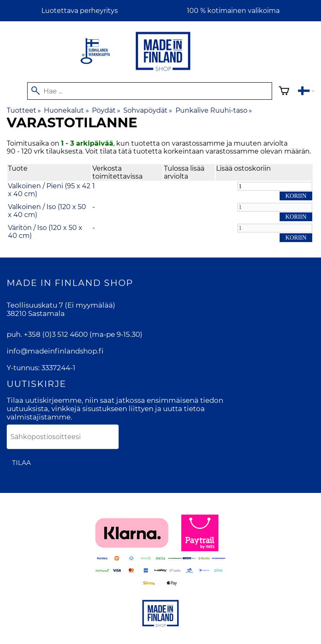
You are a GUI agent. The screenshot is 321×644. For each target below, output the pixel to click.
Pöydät (106, 110)
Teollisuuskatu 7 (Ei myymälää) (61, 305)
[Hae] (150, 91)
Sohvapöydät (148, 110)
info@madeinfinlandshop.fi (55, 351)
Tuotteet (24, 110)
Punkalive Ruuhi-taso (214, 110)
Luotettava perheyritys (80, 11)
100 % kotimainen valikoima (233, 11)
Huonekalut (66, 110)
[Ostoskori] (284, 92)
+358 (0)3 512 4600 (56, 334)
